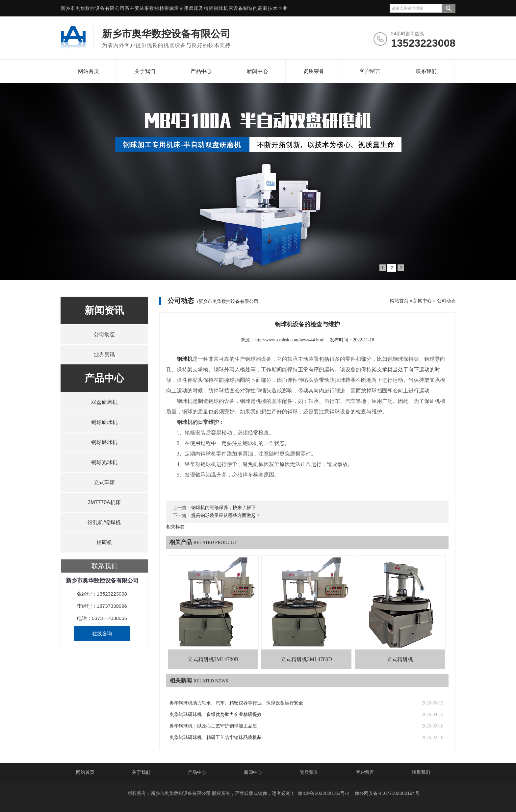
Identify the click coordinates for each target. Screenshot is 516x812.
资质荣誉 (314, 71)
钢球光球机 (104, 462)
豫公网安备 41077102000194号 (387, 793)
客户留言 (370, 71)
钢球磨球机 (104, 442)
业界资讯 (104, 354)
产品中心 (201, 71)
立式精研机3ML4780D (306, 659)
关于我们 (145, 71)
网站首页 (89, 71)
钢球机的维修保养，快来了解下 (223, 508)
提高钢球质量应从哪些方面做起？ (226, 516)
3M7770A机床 (104, 502)
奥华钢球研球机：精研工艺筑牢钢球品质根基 (216, 738)
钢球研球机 (104, 422)
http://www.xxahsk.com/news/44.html (289, 340)
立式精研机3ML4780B (213, 659)
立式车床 (104, 482)
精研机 (104, 542)
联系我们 (426, 71)
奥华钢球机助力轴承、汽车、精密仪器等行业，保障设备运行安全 (236, 703)
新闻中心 (257, 71)
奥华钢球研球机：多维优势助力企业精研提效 (216, 714)
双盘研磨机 (104, 402)
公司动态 (104, 334)
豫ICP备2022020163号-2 (323, 793)
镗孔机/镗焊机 (104, 522)
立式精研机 (400, 659)
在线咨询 (102, 634)
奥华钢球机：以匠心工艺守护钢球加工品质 (213, 726)
